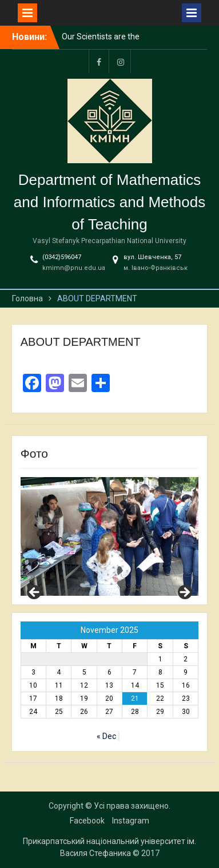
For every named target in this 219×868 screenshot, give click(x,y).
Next (184, 593)
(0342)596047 (62, 257)
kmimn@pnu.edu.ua (74, 268)
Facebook (87, 821)
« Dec (106, 736)
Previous (35, 593)
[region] (110, 536)
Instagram (131, 821)
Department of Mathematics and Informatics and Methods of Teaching (109, 202)
